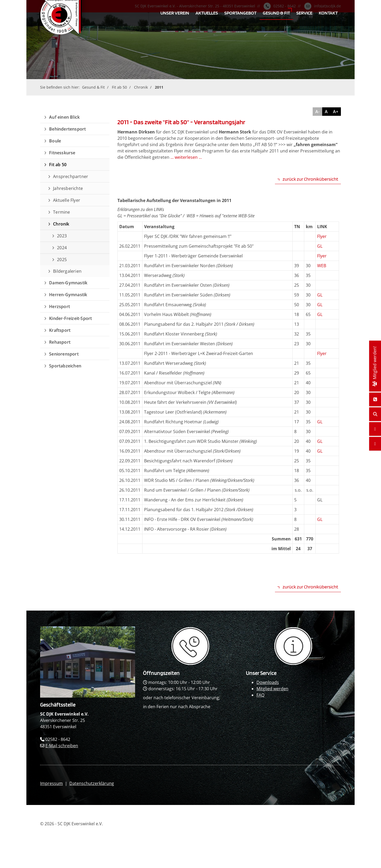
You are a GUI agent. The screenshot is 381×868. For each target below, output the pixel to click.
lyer (323, 236)
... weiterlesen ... (186, 157)
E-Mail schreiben (62, 746)
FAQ (260, 695)
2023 (62, 236)
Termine (61, 212)
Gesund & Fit (276, 13)
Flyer (322, 256)
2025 (62, 260)
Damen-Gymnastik (68, 283)
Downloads (268, 682)
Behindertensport (67, 129)
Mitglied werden (272, 689)
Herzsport (59, 306)
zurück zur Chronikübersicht (310, 179)
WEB (322, 266)
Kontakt (328, 13)
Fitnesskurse (62, 153)
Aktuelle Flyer (67, 200)
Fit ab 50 (119, 87)
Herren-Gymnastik (68, 295)
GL (320, 246)
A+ (336, 112)
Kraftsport (60, 330)
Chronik (141, 87)
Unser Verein (175, 13)
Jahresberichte (68, 188)
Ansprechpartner (71, 176)
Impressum (51, 783)
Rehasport (60, 342)
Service (304, 13)
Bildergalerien (67, 271)
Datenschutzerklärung (92, 783)
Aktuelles (207, 13)
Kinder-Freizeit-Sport (70, 318)
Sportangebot (240, 13)
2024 (62, 248)
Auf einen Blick (64, 117)
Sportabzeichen (65, 366)
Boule (55, 141)
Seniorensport (64, 354)
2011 (159, 87)
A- (317, 112)
